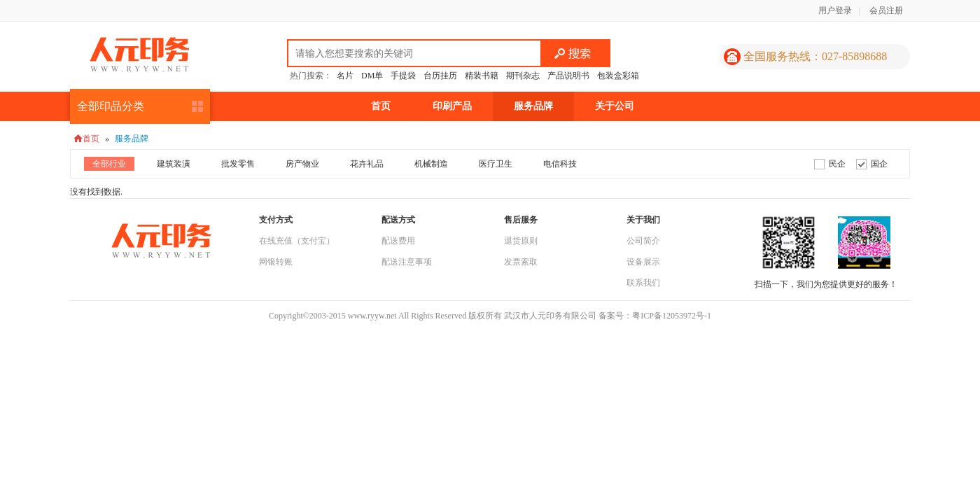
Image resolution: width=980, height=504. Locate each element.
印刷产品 (452, 106)
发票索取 (521, 262)
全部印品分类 (111, 106)
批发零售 (238, 164)
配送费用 (398, 241)
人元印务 (139, 55)
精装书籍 (482, 76)
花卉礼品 (367, 164)
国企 (879, 164)
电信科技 (560, 164)
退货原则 (521, 241)
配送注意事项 (407, 262)
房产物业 (302, 164)
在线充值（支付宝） (297, 241)
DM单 (372, 76)
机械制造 (431, 164)
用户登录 (835, 10)
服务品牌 (533, 106)
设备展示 (643, 262)
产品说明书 (568, 76)
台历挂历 (440, 76)
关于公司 (615, 106)
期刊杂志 (523, 76)
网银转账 (276, 262)
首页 (381, 106)
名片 (345, 76)
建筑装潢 (174, 164)
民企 (837, 164)
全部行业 (109, 164)
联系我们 (643, 283)
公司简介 (643, 241)
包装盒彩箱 (618, 76)
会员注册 (886, 10)
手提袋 (403, 76)
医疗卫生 (496, 164)
